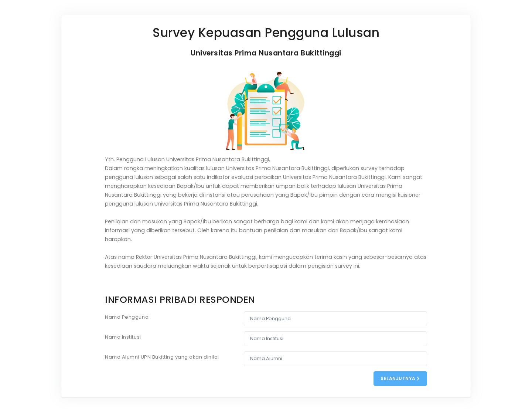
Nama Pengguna (127, 317)
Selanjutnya (400, 378)
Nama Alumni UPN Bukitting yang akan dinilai (162, 357)
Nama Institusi (123, 337)
